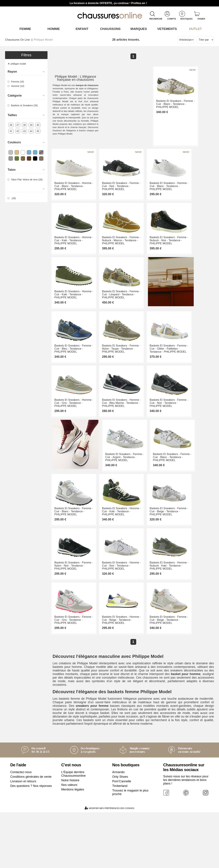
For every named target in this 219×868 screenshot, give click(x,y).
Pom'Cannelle (122, 837)
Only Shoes (120, 832)
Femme (24, 29)
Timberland (120, 842)
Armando (118, 828)
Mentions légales (73, 845)
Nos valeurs (69, 841)
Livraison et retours (23, 837)
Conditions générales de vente (31, 832)
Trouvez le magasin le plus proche (130, 848)
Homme (53, 29)
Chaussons (109, 29)
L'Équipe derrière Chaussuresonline (73, 830)
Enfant (81, 29)
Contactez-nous (21, 828)
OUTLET (195, 29)
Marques (138, 29)
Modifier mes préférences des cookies (109, 864)
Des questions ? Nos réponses (31, 842)
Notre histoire (70, 836)
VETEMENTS (166, 29)
